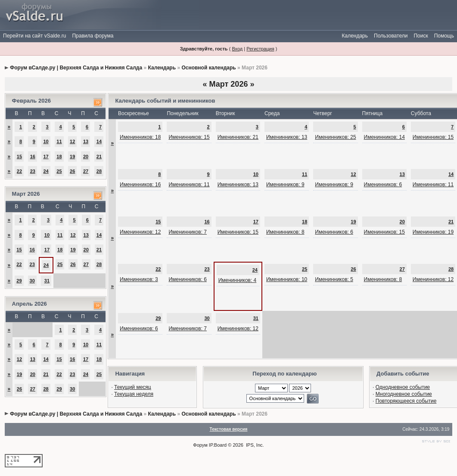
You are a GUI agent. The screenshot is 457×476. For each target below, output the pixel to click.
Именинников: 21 (238, 137)
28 (99, 171)
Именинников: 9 (285, 185)
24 (46, 171)
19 (72, 157)
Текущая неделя (134, 394)
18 (59, 157)
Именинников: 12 (140, 232)
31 (47, 281)
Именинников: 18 (140, 137)
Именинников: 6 (383, 185)
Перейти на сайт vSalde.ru (34, 36)
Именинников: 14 (384, 137)
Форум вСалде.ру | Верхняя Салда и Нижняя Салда (76, 68)
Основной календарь (208, 68)
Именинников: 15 (189, 137)
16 (33, 157)
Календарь (355, 36)
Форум (200, 445)
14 (99, 141)
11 (59, 141)
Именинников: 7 (188, 232)
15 (19, 157)
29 (19, 281)
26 (72, 171)
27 (86, 171)
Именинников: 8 (285, 232)
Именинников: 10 (287, 279)
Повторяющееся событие (406, 401)
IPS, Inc (254, 445)
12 (72, 141)
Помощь (444, 36)
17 (46, 157)
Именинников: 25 (335, 137)
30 (32, 281)
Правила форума (93, 36)
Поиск (421, 36)
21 (99, 157)
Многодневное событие (404, 394)
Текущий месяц (133, 387)
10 (46, 141)
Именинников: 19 (433, 232)
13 (86, 141)
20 (86, 157)
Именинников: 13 (287, 137)
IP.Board (218, 445)
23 (33, 171)
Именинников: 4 (238, 280)
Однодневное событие (403, 387)
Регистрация (260, 49)
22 (19, 171)
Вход (237, 49)
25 (59, 171)
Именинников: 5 (334, 279)
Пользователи (391, 36)
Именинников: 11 (189, 185)
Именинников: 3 (139, 279)
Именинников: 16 (140, 185)
